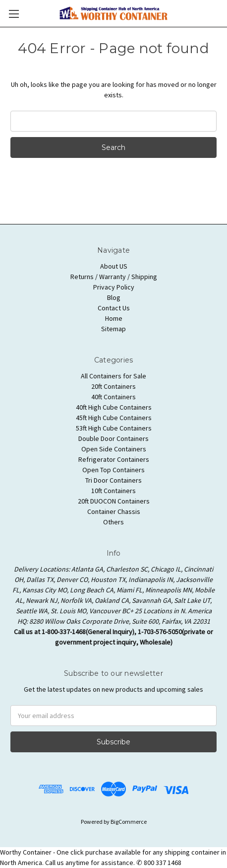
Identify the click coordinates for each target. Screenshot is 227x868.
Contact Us (114, 308)
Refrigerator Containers (114, 459)
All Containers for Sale (113, 376)
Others (113, 522)
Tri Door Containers (113, 480)
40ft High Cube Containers (114, 407)
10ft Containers (113, 491)
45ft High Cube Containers (114, 418)
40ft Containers (113, 397)
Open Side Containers (114, 449)
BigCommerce (129, 822)
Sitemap (113, 329)
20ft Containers (113, 386)
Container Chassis (114, 511)
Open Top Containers (113, 470)
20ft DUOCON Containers (114, 501)
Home (114, 318)
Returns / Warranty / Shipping (114, 277)
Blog (114, 297)
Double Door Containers (113, 438)
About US (114, 266)
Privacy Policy (114, 287)
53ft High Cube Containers (114, 428)
